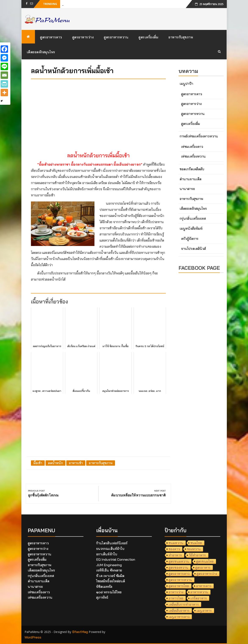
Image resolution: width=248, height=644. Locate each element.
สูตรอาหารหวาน (116, 37)
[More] (4, 93)
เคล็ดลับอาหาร (179, 610)
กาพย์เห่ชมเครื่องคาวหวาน (199, 136)
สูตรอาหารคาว (51, 37)
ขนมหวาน (176, 543)
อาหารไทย (176, 598)
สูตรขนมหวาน (179, 561)
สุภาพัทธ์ (102, 597)
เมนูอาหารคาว (179, 617)
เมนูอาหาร (204, 610)
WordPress (33, 637)
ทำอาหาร (175, 555)
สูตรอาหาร (203, 567)
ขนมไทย (196, 543)
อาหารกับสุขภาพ (181, 37)
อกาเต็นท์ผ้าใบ (107, 554)
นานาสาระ (187, 189)
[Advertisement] (98, 112)
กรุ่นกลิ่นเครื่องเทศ (193, 218)
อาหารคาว (204, 586)
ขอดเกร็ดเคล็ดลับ (192, 169)
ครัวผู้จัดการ (190, 239)
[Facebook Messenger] (4, 58)
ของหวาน (194, 549)
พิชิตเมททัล (104, 587)
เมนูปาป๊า (186, 84)
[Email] (4, 75)
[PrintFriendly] (4, 84)
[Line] (4, 66)
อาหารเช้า (76, 463)
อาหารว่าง (176, 592)
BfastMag (80, 632)
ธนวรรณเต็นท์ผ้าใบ (110, 549)
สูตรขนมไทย (205, 561)
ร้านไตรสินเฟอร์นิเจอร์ (112, 543)
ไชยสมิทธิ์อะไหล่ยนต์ (111, 581)
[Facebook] (4, 49)
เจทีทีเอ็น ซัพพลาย (109, 570)
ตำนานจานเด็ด (191, 179)
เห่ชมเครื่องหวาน (193, 156)
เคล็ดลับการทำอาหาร (184, 604)
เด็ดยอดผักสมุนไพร (41, 52)
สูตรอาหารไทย (179, 586)
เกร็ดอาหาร (199, 598)
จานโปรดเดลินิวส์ (193, 249)
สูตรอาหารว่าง (83, 37)
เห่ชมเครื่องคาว (192, 147)
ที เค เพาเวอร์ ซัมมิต (110, 576)
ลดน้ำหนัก (55, 463)
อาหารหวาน (199, 592)
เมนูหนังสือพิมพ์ (191, 228)
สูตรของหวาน (178, 567)
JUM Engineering (109, 565)
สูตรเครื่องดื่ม (148, 37)
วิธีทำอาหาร (197, 555)
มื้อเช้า (38, 463)
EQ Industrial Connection (116, 559)
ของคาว (174, 549)
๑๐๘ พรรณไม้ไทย (109, 592)
